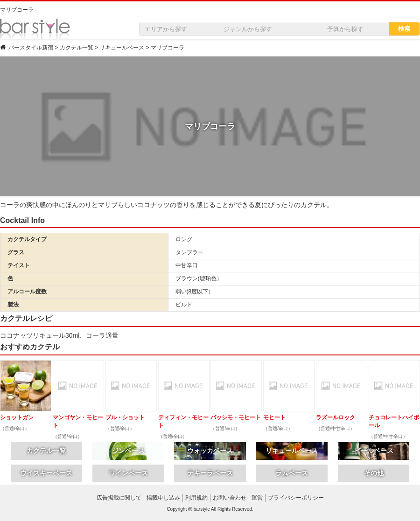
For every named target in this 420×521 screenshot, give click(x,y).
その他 (374, 473)
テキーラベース (210, 473)
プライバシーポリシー (296, 498)
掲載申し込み (163, 498)
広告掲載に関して (119, 498)
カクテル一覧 (46, 451)
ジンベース (128, 451)
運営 (257, 498)
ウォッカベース (210, 451)
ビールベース (374, 451)
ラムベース (292, 473)
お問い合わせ (230, 498)
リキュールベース (292, 451)
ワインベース (128, 473)
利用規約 (196, 498)
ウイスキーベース (46, 473)
